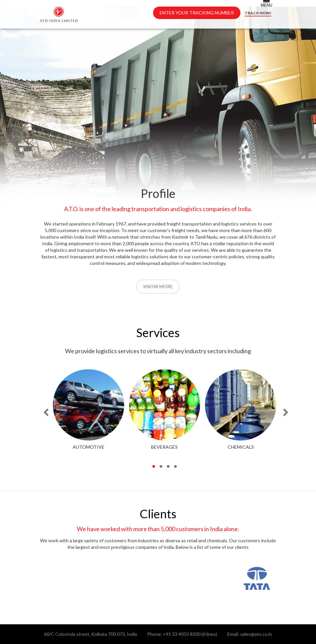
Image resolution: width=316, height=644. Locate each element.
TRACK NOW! (258, 13)
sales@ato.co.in (256, 634)
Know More (158, 286)
